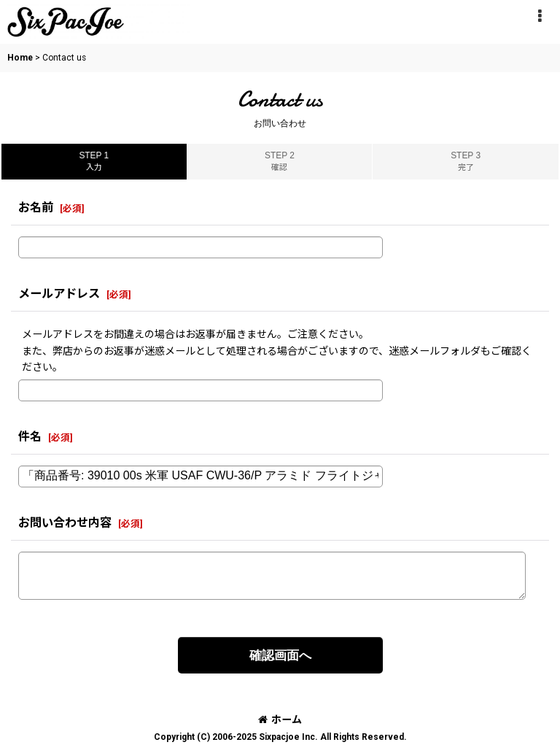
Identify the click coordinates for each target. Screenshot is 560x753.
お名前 (36, 208)
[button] (540, 16)
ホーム (280, 719)
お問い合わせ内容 (65, 523)
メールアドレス (59, 294)
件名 (30, 437)
